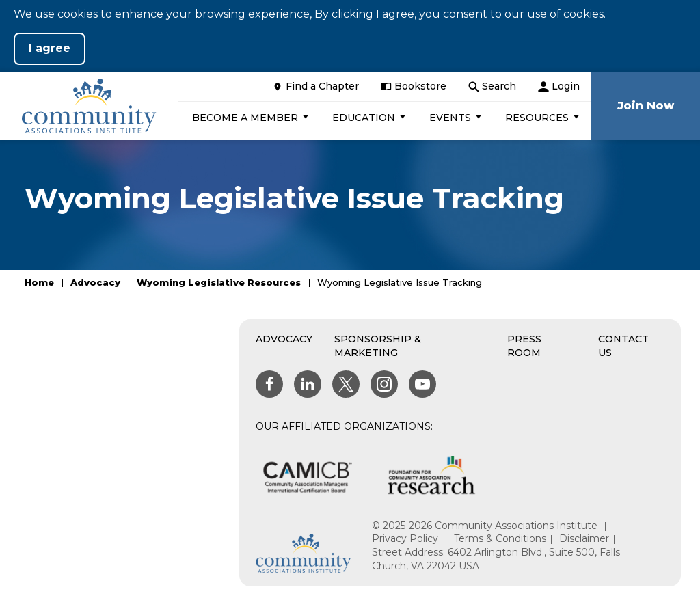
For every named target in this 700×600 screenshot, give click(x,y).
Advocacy (95, 282)
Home (39, 282)
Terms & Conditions (500, 538)
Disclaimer (584, 538)
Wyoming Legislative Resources (219, 282)
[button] (248, 118)
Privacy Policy (406, 538)
